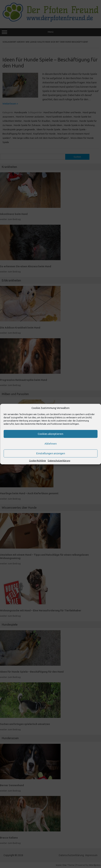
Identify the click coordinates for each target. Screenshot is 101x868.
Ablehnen (51, 444)
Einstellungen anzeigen (51, 453)
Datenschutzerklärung (59, 460)
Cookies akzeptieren (50, 434)
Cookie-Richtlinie (37, 460)
